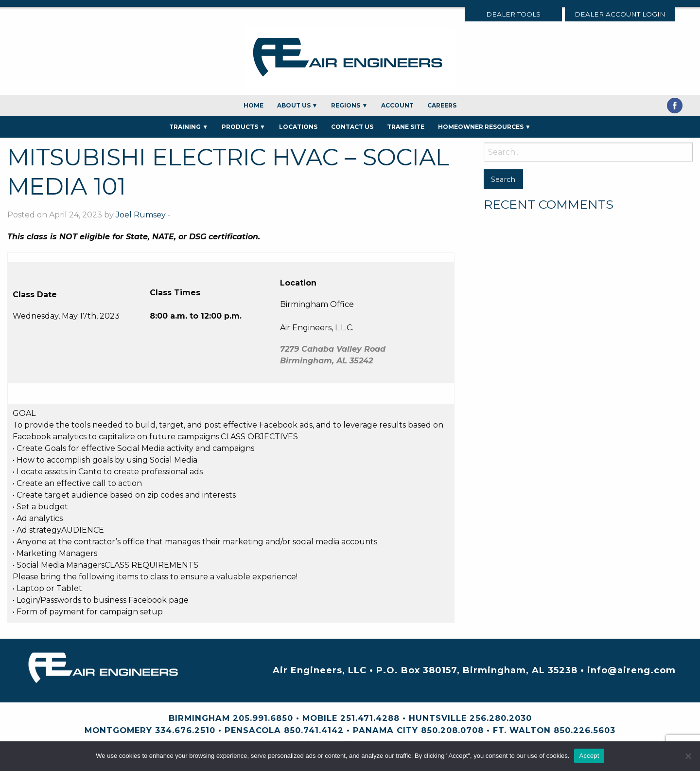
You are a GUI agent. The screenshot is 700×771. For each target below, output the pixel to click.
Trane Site (406, 127)
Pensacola (253, 730)
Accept (589, 756)
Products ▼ (244, 127)
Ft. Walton (522, 730)
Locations (298, 127)
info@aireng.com (631, 670)
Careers (442, 105)
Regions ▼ (349, 105)
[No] (688, 756)
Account (397, 105)
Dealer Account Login (620, 14)
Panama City (385, 730)
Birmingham (199, 718)
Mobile (320, 718)
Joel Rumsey (141, 215)
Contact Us (352, 127)
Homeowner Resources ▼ (484, 127)
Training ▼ (189, 127)
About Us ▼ (297, 105)
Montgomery (118, 730)
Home (254, 105)
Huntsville (438, 718)
